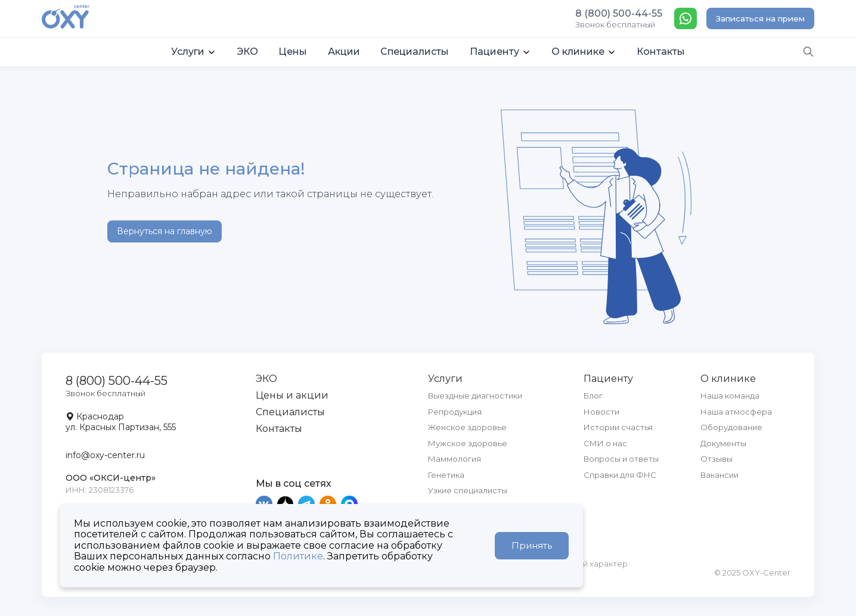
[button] (194, 52)
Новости (601, 412)
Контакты (279, 429)
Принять (532, 545)
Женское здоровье (467, 427)
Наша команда (730, 396)
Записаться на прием (760, 18)
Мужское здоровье (468, 443)
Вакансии (719, 475)
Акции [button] (344, 52)
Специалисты (290, 412)
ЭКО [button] (247, 52)
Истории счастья (618, 427)
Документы (723, 443)
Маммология (455, 459)
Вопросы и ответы (621, 459)
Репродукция (455, 412)
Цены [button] (293, 52)
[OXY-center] (66, 18)
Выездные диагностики (475, 396)
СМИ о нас (605, 443)
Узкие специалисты (468, 490)
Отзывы (717, 459)
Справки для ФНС (620, 475)
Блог (593, 396)
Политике (298, 556)
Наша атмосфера (736, 412)
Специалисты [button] (415, 52)
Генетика (446, 475)
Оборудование (731, 427)
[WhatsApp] (686, 18)
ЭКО (266, 379)
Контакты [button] (661, 52)
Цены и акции (292, 395)
